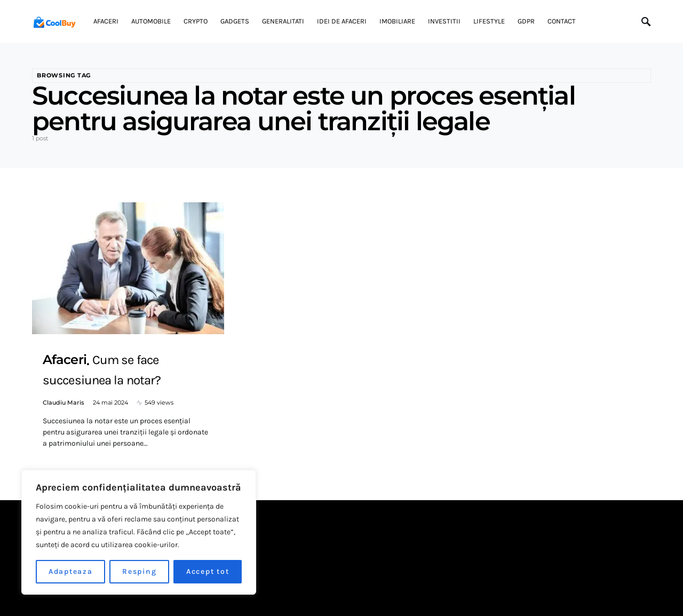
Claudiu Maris (63, 402)
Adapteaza (71, 571)
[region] (139, 532)
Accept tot (208, 571)
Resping (139, 571)
